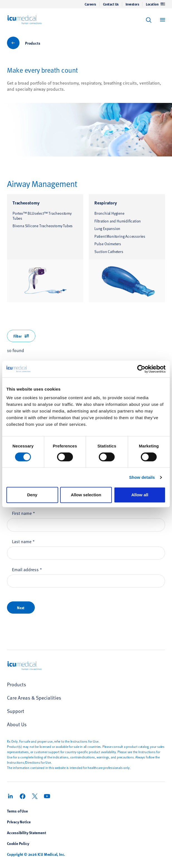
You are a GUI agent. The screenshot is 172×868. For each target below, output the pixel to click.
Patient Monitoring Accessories (120, 236)
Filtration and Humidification (118, 221)
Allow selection (86, 495)
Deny (32, 495)
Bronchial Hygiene (109, 213)
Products (33, 43)
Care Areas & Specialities (34, 698)
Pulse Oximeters (108, 244)
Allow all (140, 495)
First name (24, 513)
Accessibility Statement (26, 832)
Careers (90, 4)
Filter (21, 336)
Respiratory (106, 203)
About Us (17, 724)
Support (16, 711)
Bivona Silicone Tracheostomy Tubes (43, 226)
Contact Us (111, 4)
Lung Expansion (107, 228)
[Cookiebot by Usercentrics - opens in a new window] (141, 369)
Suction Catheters (109, 251)
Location (155, 4)
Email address (27, 569)
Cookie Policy (18, 843)
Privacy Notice (19, 822)
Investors (132, 4)
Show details (142, 477)
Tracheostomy (26, 203)
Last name (23, 541)
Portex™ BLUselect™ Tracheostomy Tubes (42, 216)
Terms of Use (17, 811)
